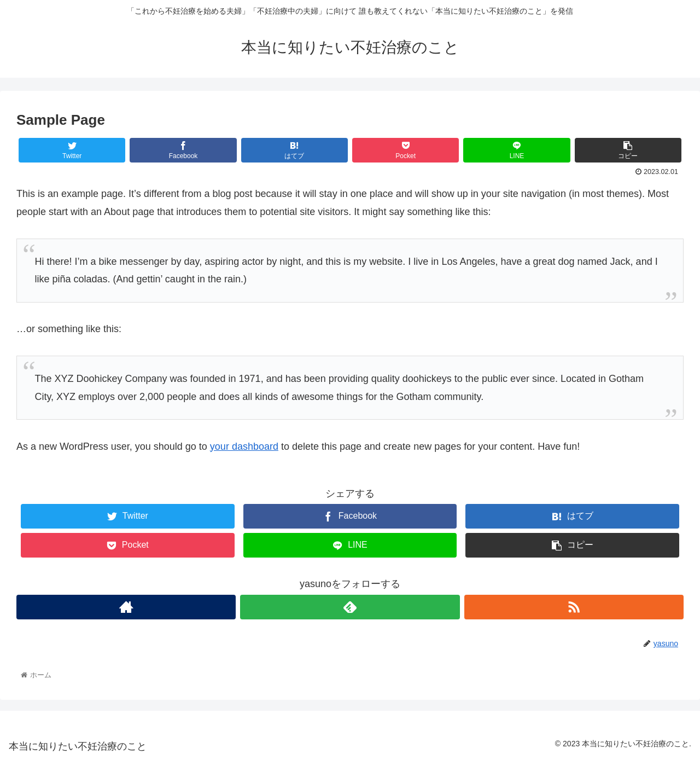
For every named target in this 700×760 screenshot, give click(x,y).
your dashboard (244, 446)
